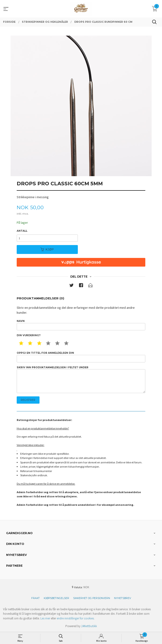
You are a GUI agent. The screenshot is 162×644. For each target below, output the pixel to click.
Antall (22, 231)
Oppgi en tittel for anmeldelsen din (81, 357)
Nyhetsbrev (122, 598)
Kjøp (47, 249)
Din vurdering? (29, 335)
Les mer (45, 618)
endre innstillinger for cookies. (76, 618)
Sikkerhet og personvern (92, 598)
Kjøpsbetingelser (56, 598)
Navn (81, 325)
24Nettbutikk (89, 626)
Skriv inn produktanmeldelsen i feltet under (81, 380)
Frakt (36, 598)
